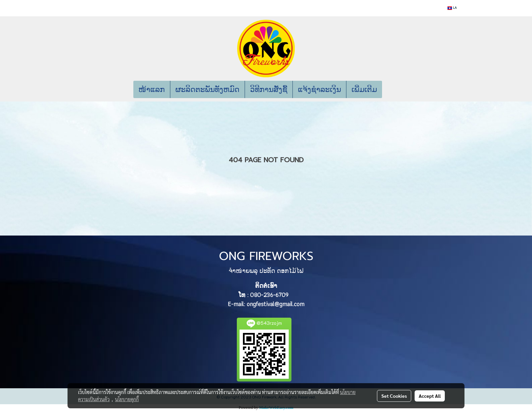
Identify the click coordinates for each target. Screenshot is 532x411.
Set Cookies (394, 396)
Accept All (430, 396)
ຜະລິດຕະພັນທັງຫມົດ (207, 89)
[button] (392, 90)
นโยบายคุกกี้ (127, 399)
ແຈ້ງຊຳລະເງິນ (319, 89)
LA (452, 8)
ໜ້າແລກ (152, 89)
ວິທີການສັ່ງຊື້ (269, 89)
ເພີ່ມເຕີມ (364, 89)
